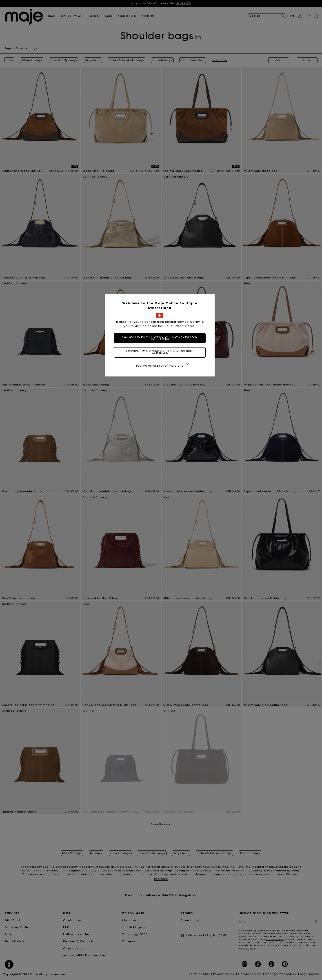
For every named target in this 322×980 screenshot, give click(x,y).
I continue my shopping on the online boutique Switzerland (161, 352)
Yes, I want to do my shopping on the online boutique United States (161, 338)
